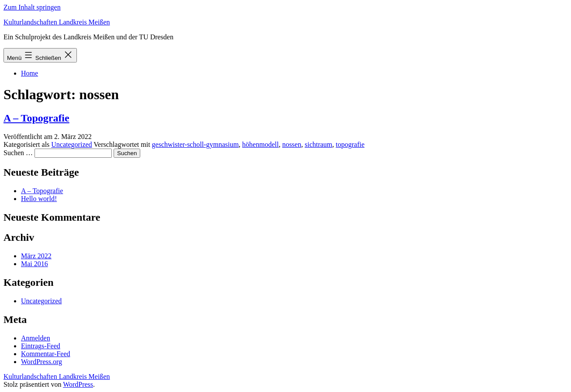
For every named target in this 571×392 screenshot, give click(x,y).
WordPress (78, 384)
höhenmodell (260, 144)
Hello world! (39, 199)
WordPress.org (42, 362)
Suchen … (18, 153)
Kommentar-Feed (46, 354)
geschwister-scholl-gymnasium (196, 144)
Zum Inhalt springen (32, 7)
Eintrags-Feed (41, 346)
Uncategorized (71, 144)
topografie (350, 144)
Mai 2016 (35, 264)
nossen (292, 144)
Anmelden (36, 338)
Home (29, 73)
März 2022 (36, 256)
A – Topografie (36, 118)
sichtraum (318, 144)
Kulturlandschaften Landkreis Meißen (57, 22)
